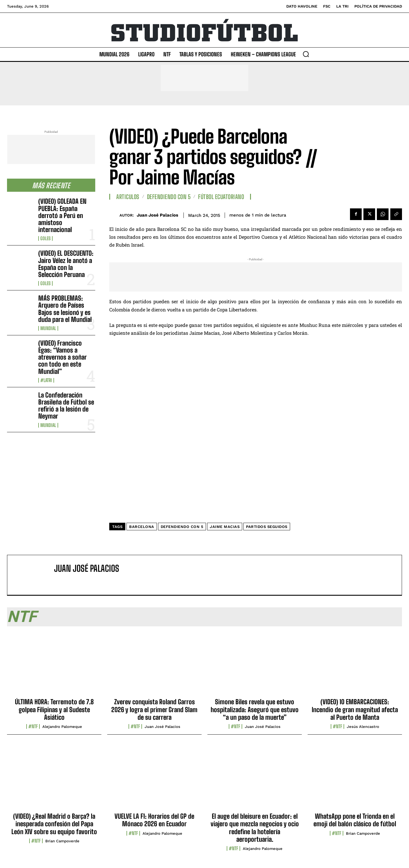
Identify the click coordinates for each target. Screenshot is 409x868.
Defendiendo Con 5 (182, 527)
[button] (306, 54)
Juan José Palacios (157, 215)
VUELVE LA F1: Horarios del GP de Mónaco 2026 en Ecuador (154, 820)
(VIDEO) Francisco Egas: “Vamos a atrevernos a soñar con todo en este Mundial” (63, 357)
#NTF (33, 726)
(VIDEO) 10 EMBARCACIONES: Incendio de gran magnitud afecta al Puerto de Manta (355, 710)
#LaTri (46, 380)
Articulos (128, 197)
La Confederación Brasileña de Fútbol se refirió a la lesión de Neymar (66, 406)
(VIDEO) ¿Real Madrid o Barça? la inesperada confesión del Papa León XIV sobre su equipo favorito (54, 824)
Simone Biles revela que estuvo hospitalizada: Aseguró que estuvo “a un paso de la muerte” (255, 710)
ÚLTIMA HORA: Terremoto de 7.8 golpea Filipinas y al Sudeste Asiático (54, 710)
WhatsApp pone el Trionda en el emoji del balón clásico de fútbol (355, 820)
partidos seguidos (267, 527)
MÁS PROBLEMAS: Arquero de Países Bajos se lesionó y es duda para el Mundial (65, 309)
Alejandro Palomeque (62, 727)
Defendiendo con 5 (169, 197)
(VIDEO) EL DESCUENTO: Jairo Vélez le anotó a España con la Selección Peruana (66, 264)
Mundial (48, 328)
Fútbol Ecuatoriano (221, 197)
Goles (45, 238)
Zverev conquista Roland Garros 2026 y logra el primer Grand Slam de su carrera (154, 710)
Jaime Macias (225, 527)
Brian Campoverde (62, 841)
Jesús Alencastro (363, 727)
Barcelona (142, 527)
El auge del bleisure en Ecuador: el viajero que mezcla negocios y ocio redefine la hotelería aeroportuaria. (255, 828)
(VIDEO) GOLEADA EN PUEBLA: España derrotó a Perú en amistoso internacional (62, 215)
